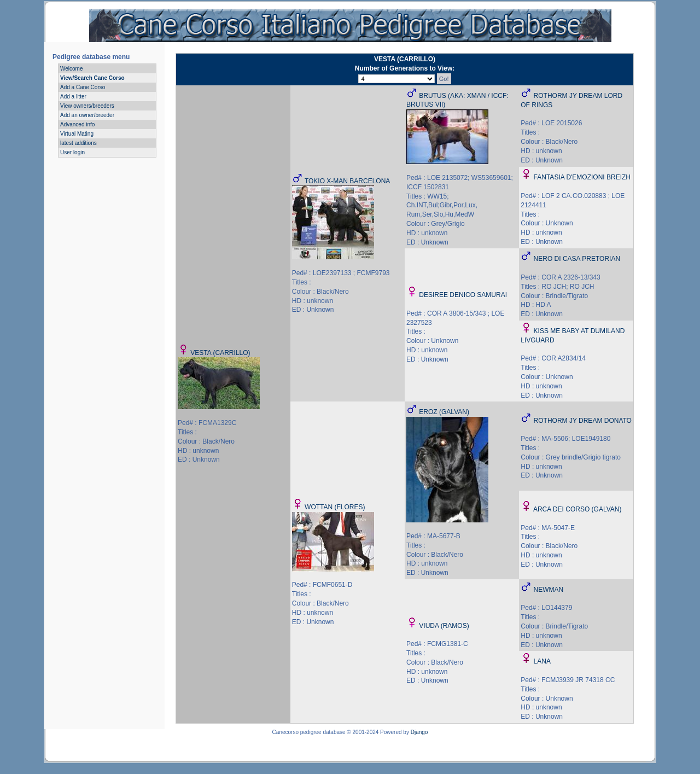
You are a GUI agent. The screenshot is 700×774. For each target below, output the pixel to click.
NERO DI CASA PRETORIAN (577, 259)
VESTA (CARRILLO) (220, 353)
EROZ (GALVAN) (444, 412)
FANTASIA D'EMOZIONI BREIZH (582, 177)
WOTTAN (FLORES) (335, 507)
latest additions (78, 143)
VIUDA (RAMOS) (444, 626)
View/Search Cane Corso (92, 78)
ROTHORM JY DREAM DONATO (583, 421)
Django (419, 732)
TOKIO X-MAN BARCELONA (347, 181)
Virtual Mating (77, 134)
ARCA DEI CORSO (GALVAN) (577, 509)
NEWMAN (549, 590)
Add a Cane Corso (83, 87)
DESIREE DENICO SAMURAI (463, 295)
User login (72, 152)
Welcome (72, 69)
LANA (542, 661)
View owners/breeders (87, 106)
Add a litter (73, 97)
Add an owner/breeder (87, 115)
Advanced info (77, 124)
